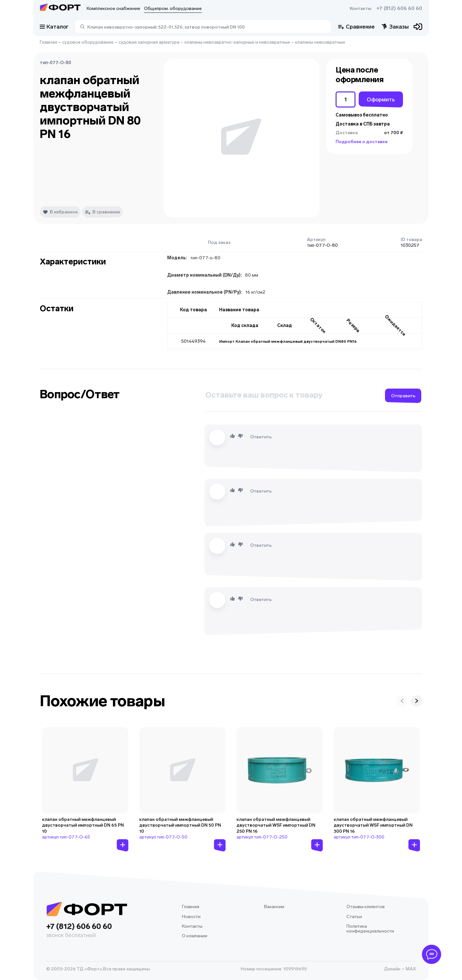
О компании (195, 936)
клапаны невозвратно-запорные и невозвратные (237, 42)
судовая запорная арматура (149, 42)
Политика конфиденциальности (370, 929)
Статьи (354, 917)
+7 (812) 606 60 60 (399, 8)
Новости (191, 917)
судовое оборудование (88, 42)
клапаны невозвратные (320, 42)
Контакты (360, 9)
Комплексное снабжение (113, 9)
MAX (410, 969)
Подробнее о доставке (362, 142)
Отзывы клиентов (366, 907)
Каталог (54, 27)
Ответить (261, 437)
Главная (48, 42)
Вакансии (274, 907)
